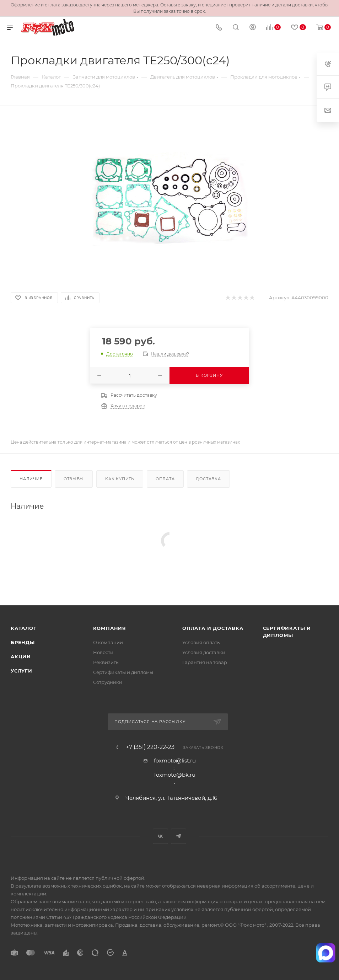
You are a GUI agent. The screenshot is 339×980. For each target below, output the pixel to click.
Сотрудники (108, 682)
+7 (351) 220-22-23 (150, 747)
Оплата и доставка (213, 628)
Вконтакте (160, 836)
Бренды (23, 642)
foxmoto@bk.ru (175, 775)
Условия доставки (204, 652)
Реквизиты (106, 662)
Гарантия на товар (205, 662)
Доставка (208, 479)
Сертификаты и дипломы (123, 672)
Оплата (165, 479)
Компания (110, 628)
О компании (108, 642)
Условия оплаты (201, 642)
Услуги (21, 671)
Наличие (31, 479)
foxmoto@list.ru (175, 761)
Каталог (24, 628)
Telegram (179, 836)
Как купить (120, 479)
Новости (103, 652)
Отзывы (74, 479)
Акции (21, 657)
